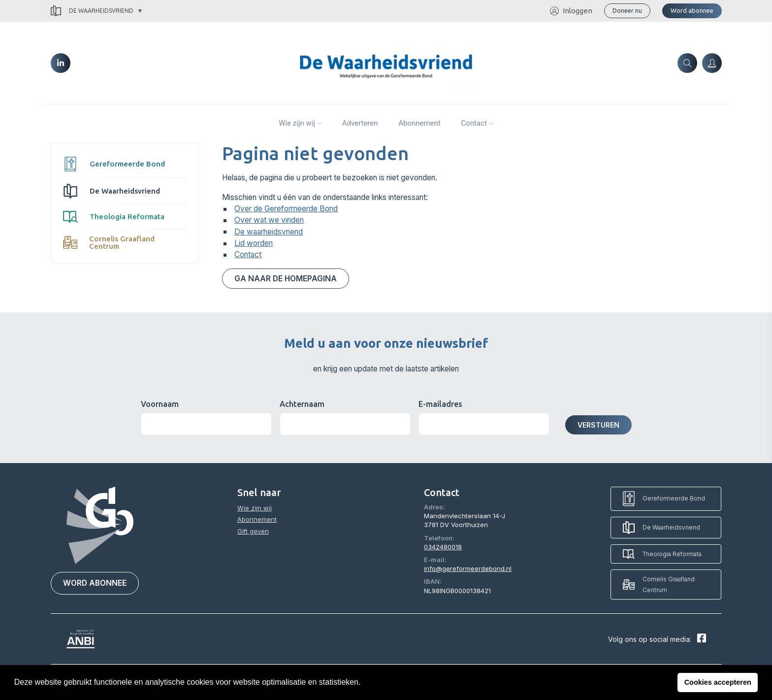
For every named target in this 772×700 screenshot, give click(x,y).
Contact (474, 123)
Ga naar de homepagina (286, 279)
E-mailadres (440, 404)
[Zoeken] (687, 63)
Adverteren (360, 123)
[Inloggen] (712, 63)
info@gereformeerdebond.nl (468, 568)
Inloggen (571, 11)
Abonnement (419, 123)
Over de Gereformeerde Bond (286, 209)
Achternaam (302, 404)
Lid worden (254, 243)
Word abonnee (692, 10)
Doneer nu (627, 10)
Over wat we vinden (269, 220)
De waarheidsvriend (269, 232)
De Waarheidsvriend (92, 11)
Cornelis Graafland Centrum (109, 242)
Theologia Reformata (114, 217)
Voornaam (160, 404)
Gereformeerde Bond (114, 164)
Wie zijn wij (297, 123)
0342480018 (443, 547)
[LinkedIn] (61, 63)
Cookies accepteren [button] (718, 682)
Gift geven (253, 531)
